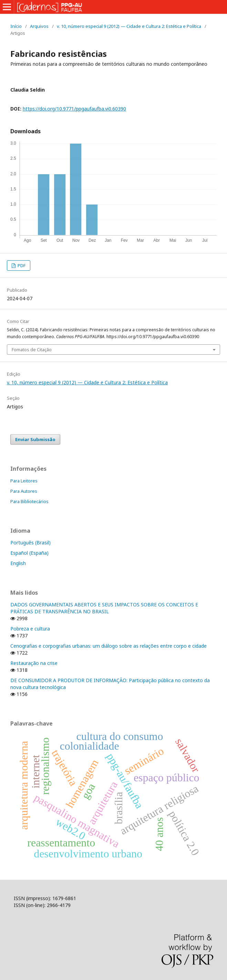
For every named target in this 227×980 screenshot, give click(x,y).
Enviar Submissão (35, 439)
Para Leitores (24, 481)
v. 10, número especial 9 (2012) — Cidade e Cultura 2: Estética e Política (129, 26)
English (18, 563)
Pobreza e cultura (30, 629)
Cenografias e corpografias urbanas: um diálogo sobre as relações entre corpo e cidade (109, 646)
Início (16, 26)
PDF (21, 265)
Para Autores (24, 491)
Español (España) (29, 553)
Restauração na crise (34, 663)
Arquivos (39, 26)
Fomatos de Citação (32, 350)
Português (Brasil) (30, 543)
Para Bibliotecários (29, 501)
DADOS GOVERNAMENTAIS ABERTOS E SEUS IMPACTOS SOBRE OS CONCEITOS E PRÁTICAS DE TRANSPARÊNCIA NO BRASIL (104, 608)
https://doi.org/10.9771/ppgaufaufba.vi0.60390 (74, 109)
